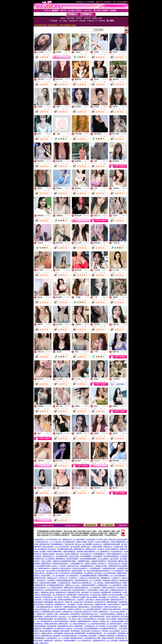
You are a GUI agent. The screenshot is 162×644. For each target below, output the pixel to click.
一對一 (87, 52)
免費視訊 (49, 52)
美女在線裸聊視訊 (59, 526)
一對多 (125, 379)
